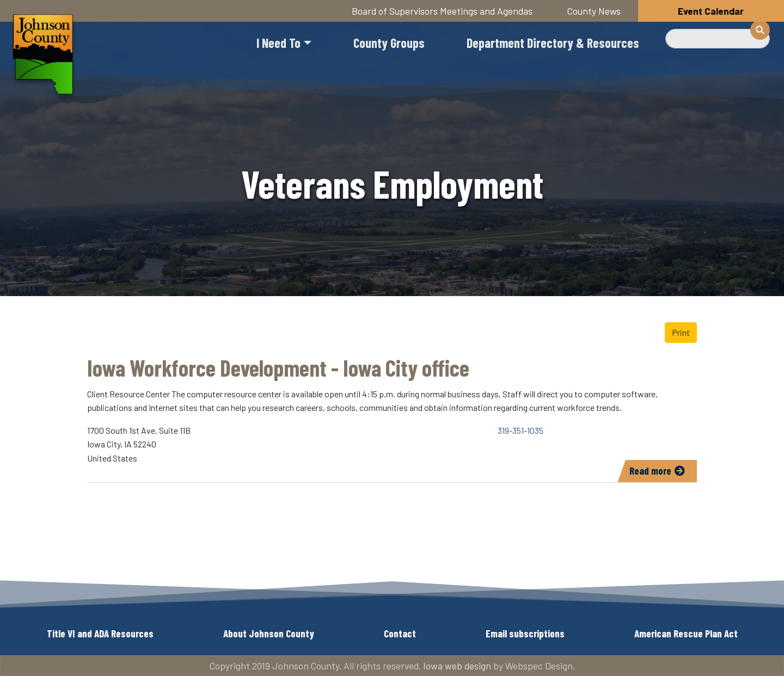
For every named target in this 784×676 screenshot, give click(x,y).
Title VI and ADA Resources (100, 633)
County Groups (389, 43)
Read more (663, 472)
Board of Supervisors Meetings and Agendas (442, 11)
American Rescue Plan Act (686, 633)
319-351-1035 (520, 430)
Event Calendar (711, 11)
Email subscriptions (525, 633)
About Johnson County (269, 633)
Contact (400, 633)
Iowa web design (457, 666)
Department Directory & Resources (553, 43)
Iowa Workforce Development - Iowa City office (278, 367)
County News (594, 11)
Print (681, 332)
